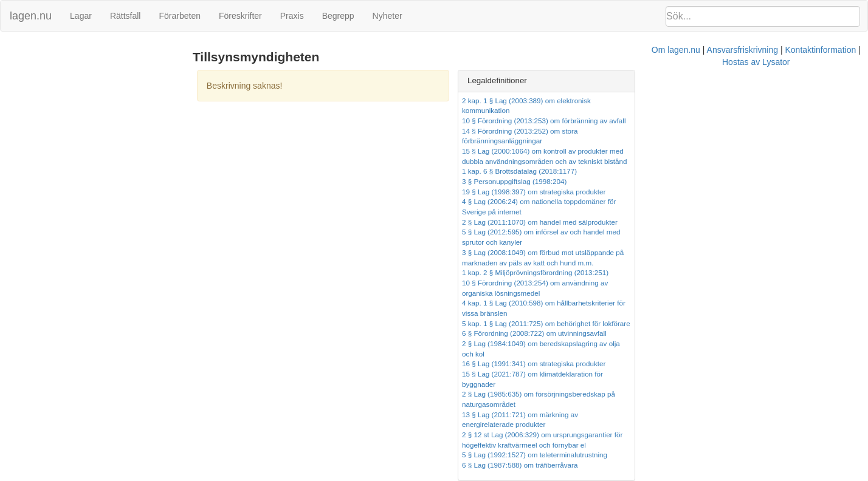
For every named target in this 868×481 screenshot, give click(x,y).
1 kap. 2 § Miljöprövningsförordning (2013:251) (678, 232)
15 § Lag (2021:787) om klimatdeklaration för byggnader (693, 303)
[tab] (730, 81)
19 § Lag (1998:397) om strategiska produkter (677, 171)
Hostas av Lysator (649, 398)
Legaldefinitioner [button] (640, 80)
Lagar (81, 16)
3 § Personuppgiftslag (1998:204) (657, 161)
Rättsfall (126, 16)
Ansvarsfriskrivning (494, 398)
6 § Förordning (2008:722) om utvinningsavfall (677, 272)
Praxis (292, 16)
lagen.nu (31, 16)
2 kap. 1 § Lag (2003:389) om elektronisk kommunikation (694, 101)
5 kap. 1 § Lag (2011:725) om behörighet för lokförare (689, 263)
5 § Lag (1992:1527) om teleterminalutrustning (677, 354)
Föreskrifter (240, 16)
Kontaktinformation (572, 398)
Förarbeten (179, 16)
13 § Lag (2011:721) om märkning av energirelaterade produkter (706, 323)
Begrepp (338, 16)
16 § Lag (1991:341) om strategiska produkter (677, 293)
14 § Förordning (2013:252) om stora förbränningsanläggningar (704, 121)
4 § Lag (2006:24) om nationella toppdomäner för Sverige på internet (712, 181)
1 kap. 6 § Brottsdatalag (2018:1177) (662, 151)
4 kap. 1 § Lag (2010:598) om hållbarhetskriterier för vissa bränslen (710, 252)
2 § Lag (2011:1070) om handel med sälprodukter (683, 192)
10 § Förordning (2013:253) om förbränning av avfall (687, 110)
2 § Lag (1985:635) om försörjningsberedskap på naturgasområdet (709, 313)
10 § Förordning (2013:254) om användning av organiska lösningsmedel (718, 242)
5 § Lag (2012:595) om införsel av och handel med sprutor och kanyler (715, 201)
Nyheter (387, 16)
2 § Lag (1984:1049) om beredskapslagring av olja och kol (696, 283)
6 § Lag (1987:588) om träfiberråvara (663, 363)
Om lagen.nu (427, 398)
